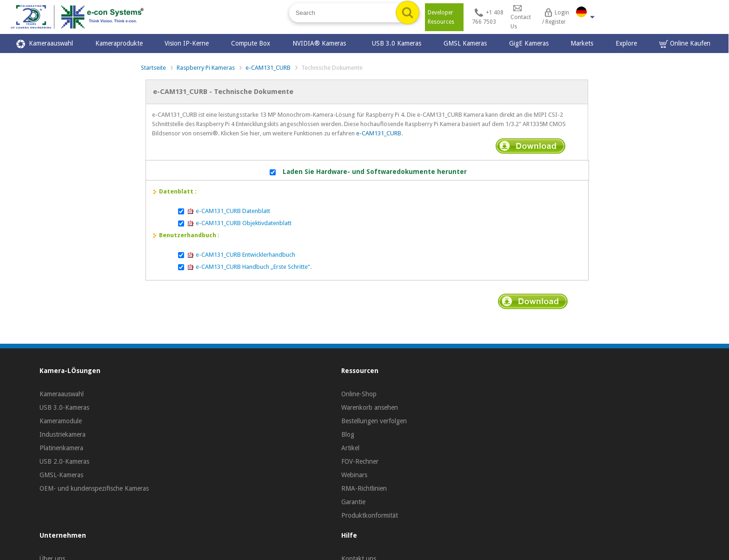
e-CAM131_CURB (268, 68)
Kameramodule (61, 421)
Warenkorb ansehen (370, 407)
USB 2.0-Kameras (64, 461)
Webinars (354, 475)
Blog (348, 434)
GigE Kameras (529, 43)
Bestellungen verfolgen (374, 421)
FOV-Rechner (360, 461)
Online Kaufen (685, 44)
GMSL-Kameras (61, 475)
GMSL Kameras (465, 43)
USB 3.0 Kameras (397, 43)
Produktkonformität (370, 515)
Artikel (350, 448)
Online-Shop (359, 394)
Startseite (153, 68)
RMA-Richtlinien (364, 488)
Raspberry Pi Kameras (206, 68)
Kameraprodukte (119, 43)
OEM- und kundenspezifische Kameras (94, 488)
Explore (626, 43)
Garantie (353, 502)
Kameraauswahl (45, 44)
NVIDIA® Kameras (321, 43)
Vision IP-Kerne (187, 43)
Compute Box (251, 43)
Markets (582, 43)
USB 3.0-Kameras (64, 407)
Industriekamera (63, 434)
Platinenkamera (61, 448)
